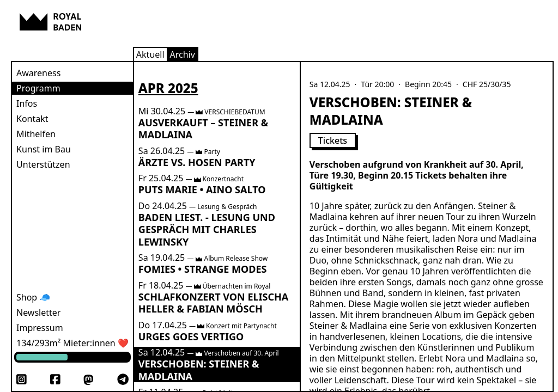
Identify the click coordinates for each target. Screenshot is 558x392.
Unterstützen (43, 164)
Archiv (183, 54)
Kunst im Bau (44, 149)
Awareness (38, 73)
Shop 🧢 (33, 297)
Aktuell (150, 54)
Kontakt (32, 119)
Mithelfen (36, 134)
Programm (38, 88)
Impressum (40, 328)
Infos (27, 103)
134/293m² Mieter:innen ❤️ (72, 343)
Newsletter (38, 313)
